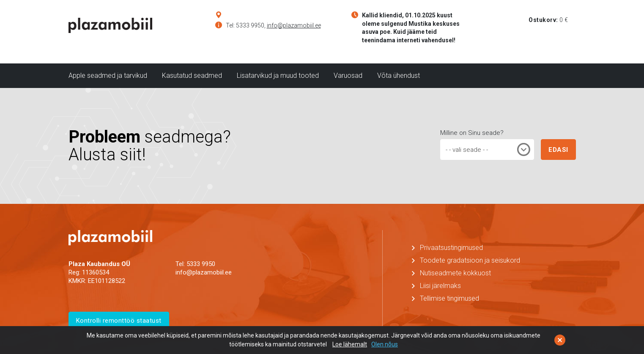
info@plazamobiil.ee (294, 25)
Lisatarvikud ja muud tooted (278, 75)
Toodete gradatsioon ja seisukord (470, 260)
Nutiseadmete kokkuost (455, 273)
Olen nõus (385, 344)
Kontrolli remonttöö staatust (119, 321)
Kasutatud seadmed (192, 75)
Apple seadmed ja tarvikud (108, 75)
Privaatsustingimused (451, 248)
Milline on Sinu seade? (472, 133)
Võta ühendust (399, 75)
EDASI (558, 150)
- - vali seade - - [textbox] (467, 150)
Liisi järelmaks (440, 286)
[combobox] (487, 150)
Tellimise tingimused (449, 298)
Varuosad (348, 75)
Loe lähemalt (350, 344)
